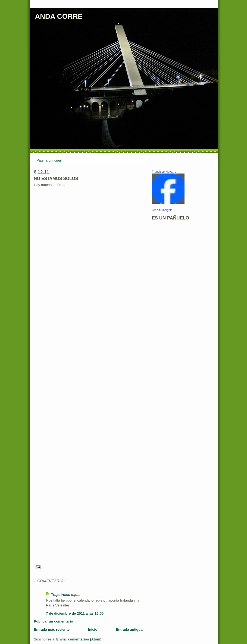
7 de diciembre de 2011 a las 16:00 (75, 613)
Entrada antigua (129, 629)
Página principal (49, 160)
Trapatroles (61, 595)
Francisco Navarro (164, 172)
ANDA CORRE (59, 16)
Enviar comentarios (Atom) (79, 639)
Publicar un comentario (54, 621)
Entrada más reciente (52, 629)
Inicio (93, 629)
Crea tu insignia (162, 210)
